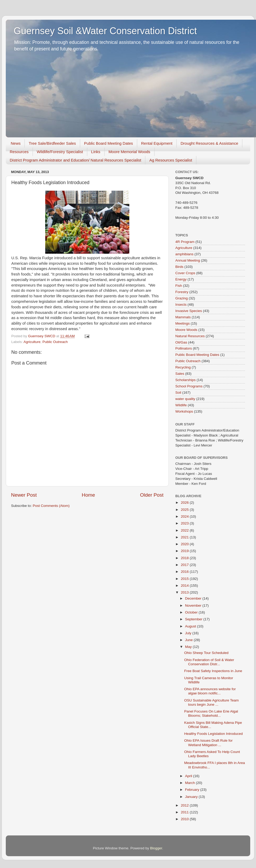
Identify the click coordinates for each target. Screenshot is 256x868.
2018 (185, 558)
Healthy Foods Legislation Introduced (214, 734)
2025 (185, 510)
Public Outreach (55, 342)
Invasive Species (189, 311)
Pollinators (184, 348)
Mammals (183, 317)
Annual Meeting (188, 260)
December (194, 598)
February (193, 790)
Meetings (183, 323)
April (189, 776)
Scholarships (185, 380)
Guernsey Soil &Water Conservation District (105, 31)
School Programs (189, 386)
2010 (185, 819)
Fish (179, 286)
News (16, 143)
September (194, 619)
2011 (185, 812)
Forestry (182, 292)
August (191, 626)
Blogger (156, 848)
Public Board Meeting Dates (109, 143)
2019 (185, 551)
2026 (185, 503)
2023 (185, 523)
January (192, 797)
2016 (185, 572)
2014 (185, 586)
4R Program (185, 242)
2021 (185, 537)
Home (88, 495)
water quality (185, 399)
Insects (181, 305)
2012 (185, 805)
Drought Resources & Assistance (209, 143)
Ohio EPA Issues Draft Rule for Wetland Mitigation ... (208, 743)
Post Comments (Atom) (51, 506)
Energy (181, 279)
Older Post (152, 495)
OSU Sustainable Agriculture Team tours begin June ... (212, 702)
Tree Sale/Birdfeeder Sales (52, 143)
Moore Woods (186, 330)
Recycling (183, 367)
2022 (185, 530)
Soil (178, 393)
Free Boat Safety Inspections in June (213, 671)
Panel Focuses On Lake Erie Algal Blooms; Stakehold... (211, 713)
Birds (179, 267)
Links (96, 152)
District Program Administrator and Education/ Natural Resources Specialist (75, 160)
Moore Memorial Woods (129, 152)
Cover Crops (185, 273)
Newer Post (24, 495)
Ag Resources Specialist (171, 160)
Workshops (184, 411)
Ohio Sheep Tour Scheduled (206, 653)
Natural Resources (190, 336)
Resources (19, 152)
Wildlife (181, 405)
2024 (185, 516)
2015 (185, 579)
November (194, 605)
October (192, 612)
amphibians (184, 254)
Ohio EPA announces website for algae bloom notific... (210, 691)
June (189, 640)
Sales (180, 374)
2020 (185, 544)
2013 (185, 592)
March (190, 783)
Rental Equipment (157, 143)
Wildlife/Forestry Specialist (60, 152)
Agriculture (32, 342)
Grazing (181, 298)
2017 (185, 565)
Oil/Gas (181, 342)
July (189, 633)
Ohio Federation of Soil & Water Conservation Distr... (209, 662)
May (189, 647)
